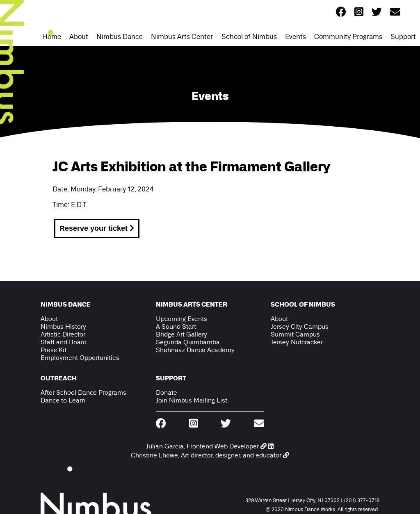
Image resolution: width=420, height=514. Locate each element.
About (79, 36)
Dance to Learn (63, 400)
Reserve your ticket (97, 228)
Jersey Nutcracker (297, 342)
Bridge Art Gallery (181, 334)
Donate (167, 392)
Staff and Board (64, 342)
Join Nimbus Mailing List (192, 400)
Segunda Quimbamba (188, 342)
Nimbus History (63, 326)
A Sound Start (176, 326)
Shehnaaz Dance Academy (195, 350)
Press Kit (54, 350)
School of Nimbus (249, 36)
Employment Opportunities (80, 358)
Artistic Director (63, 334)
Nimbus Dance (120, 36)
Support (403, 36)
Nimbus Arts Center (182, 36)
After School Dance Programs (83, 392)
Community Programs (348, 36)
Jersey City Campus (300, 326)
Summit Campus (295, 334)
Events (296, 36)
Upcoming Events (181, 319)
